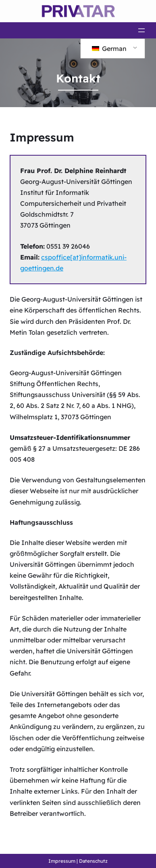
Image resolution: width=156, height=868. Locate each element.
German (109, 49)
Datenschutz (93, 861)
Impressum (62, 861)
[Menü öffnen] (141, 30)
